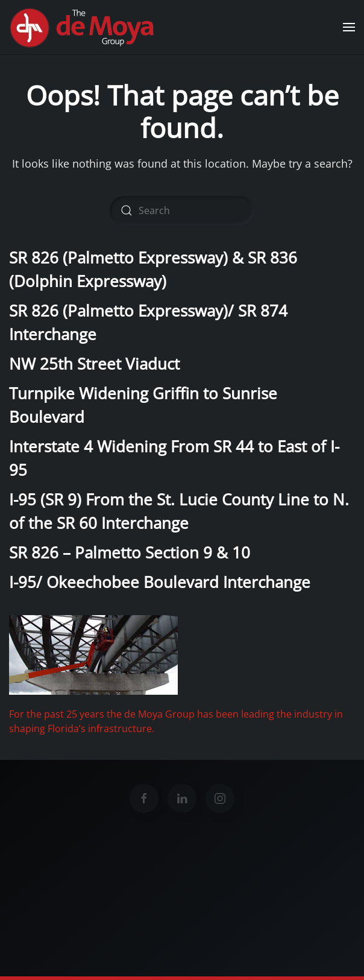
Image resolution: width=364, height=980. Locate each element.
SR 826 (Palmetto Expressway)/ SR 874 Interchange (148, 322)
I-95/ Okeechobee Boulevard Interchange (160, 582)
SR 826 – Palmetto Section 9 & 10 (130, 552)
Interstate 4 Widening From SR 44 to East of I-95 (174, 458)
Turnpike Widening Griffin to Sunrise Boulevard (143, 405)
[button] (349, 27)
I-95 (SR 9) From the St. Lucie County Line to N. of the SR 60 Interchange (179, 511)
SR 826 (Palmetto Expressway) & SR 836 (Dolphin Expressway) (153, 269)
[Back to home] (84, 27)
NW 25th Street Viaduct (94, 364)
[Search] (182, 210)
